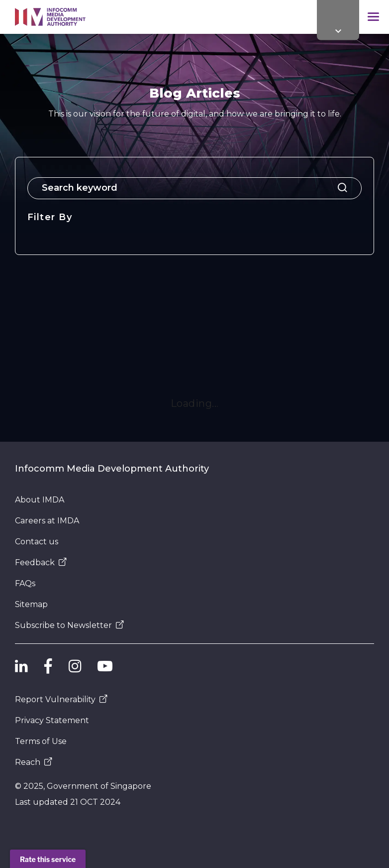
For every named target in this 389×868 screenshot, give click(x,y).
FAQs (25, 583)
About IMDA (40, 500)
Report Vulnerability (61, 699)
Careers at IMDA (47, 521)
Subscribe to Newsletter (69, 625)
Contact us (37, 542)
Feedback (41, 562)
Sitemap (31, 604)
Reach (34, 762)
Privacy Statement (52, 720)
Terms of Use (41, 741)
